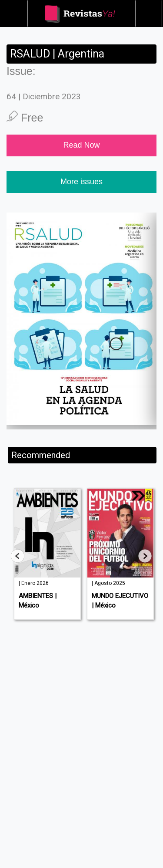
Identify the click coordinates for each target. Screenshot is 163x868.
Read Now (81, 145)
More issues (81, 182)
